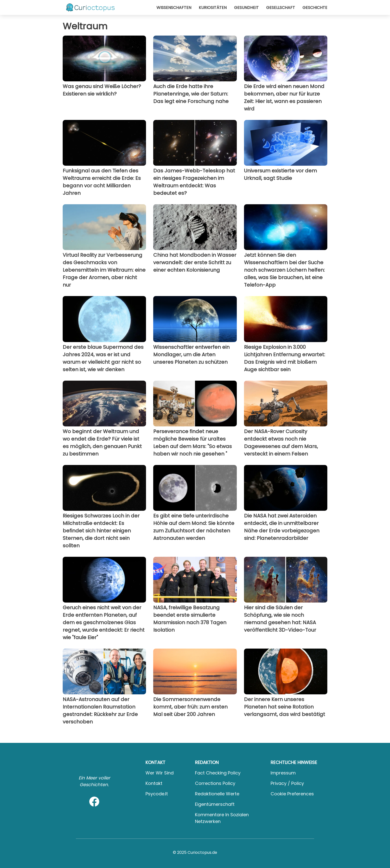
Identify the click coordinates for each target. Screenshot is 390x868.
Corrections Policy (215, 783)
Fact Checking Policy (218, 773)
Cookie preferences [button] (292, 794)
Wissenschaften (174, 8)
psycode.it (157, 794)
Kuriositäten (213, 8)
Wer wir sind (160, 773)
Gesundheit (246, 8)
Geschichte (315, 8)
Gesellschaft (281, 8)
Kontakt (154, 783)
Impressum (283, 773)
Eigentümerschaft (215, 804)
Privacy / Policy (287, 783)
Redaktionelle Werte (217, 794)
